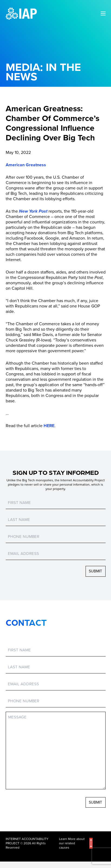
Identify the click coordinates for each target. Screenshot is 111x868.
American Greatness (26, 165)
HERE (49, 426)
